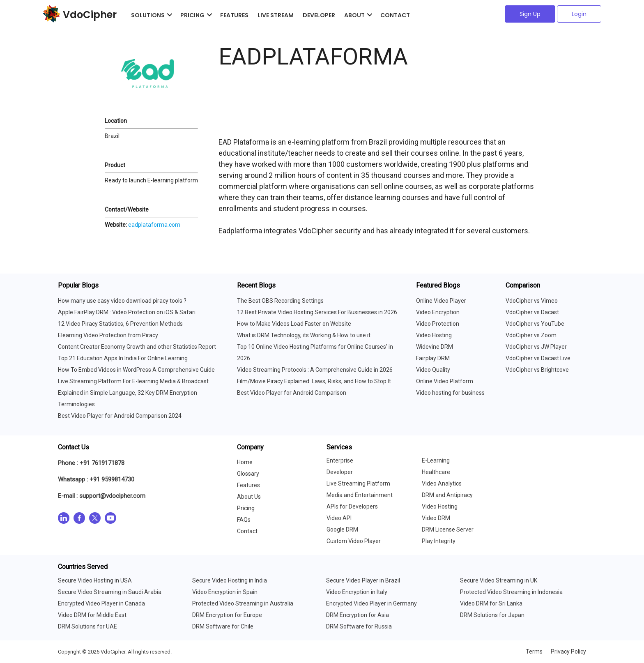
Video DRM (436, 518)
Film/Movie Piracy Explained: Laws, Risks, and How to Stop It (314, 381)
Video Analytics (442, 483)
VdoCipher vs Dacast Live (538, 358)
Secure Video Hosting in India (230, 580)
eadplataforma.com (154, 225)
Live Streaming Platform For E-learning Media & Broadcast (133, 381)
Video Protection (438, 324)
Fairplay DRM (433, 358)
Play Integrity (439, 541)
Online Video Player (441, 301)
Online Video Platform (445, 381)
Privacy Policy (568, 651)
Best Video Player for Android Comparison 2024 (120, 416)
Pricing (246, 508)
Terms (534, 651)
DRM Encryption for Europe (227, 615)
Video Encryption (438, 312)
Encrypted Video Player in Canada (101, 603)
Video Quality (433, 370)
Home (245, 462)
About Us (249, 497)
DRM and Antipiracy (447, 495)
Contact (395, 15)
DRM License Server (448, 529)
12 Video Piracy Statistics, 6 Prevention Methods (120, 324)
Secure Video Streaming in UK (499, 580)
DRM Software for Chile (223, 626)
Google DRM (342, 529)
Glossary (248, 474)
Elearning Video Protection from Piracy (108, 335)
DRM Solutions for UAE (87, 626)
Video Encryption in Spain (225, 592)
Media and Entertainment (360, 495)
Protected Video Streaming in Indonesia (511, 592)
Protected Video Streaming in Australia (243, 603)
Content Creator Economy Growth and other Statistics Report (137, 347)
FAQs (244, 520)
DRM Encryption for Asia (358, 615)
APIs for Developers (352, 506)
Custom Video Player (354, 541)
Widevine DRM (435, 347)
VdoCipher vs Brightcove (537, 370)
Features (234, 15)
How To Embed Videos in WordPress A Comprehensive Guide (136, 370)
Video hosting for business (450, 393)
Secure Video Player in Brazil (363, 580)
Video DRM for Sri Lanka (491, 603)
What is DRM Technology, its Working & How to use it (304, 335)
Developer (319, 15)
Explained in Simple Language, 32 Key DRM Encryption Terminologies (128, 398)
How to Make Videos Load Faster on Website (294, 324)
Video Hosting (434, 335)
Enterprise (340, 460)
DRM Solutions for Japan (492, 615)
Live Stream (276, 15)
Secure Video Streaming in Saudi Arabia (110, 592)
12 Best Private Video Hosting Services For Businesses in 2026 (317, 312)
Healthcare (436, 472)
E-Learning (436, 460)
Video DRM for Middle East (92, 615)
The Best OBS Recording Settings (280, 301)
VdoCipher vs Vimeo (532, 301)
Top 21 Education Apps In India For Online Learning (123, 358)
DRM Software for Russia (359, 626)
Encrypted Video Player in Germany (371, 603)
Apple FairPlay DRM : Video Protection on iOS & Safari (127, 312)
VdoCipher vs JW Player (536, 347)
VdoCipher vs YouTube (535, 324)
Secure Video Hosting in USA (95, 580)
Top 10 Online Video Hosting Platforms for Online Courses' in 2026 (315, 352)
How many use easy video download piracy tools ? (122, 301)
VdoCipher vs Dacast (532, 312)
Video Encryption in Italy (357, 592)
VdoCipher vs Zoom (531, 335)
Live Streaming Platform (358, 483)
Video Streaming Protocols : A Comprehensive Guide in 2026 (315, 370)
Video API (339, 518)
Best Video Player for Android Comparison (292, 393)
